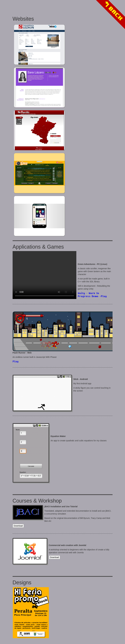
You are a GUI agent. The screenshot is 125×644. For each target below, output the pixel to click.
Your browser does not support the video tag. (44, 275)
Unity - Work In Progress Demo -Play (92, 295)
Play (16, 361)
